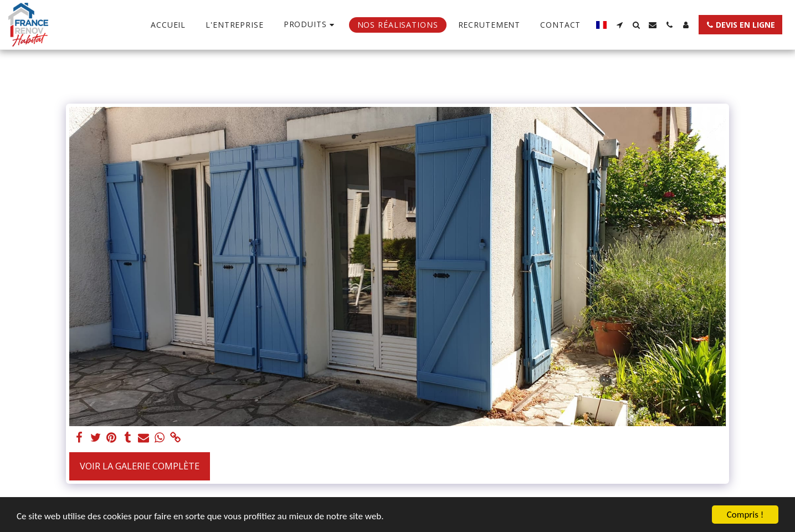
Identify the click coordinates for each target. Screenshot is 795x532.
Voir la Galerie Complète (140, 466)
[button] (619, 25)
